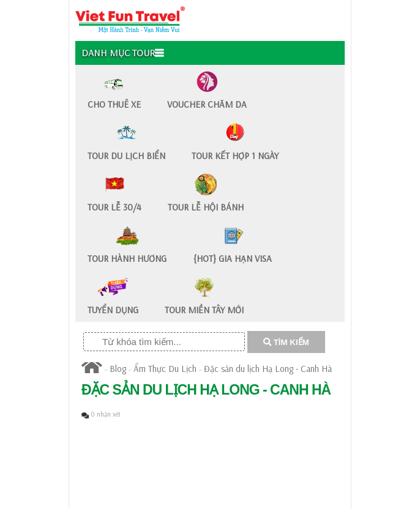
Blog (118, 369)
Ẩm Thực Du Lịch (165, 369)
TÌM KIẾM (286, 342)
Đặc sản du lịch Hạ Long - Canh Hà (268, 369)
